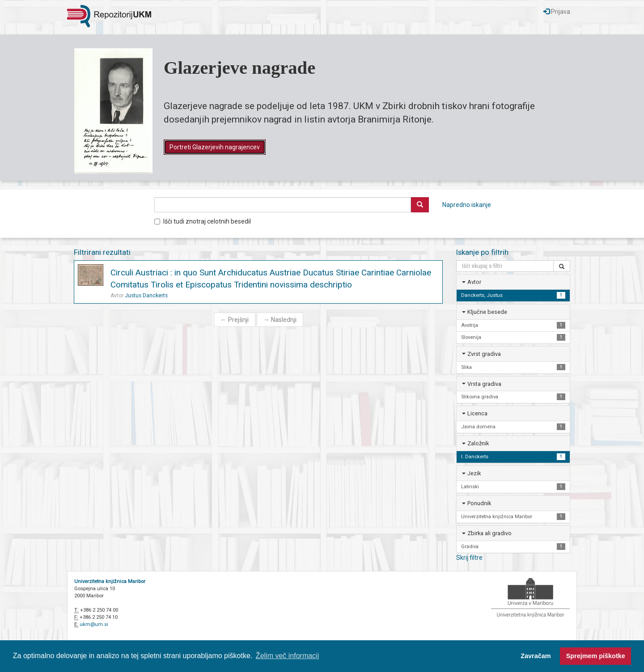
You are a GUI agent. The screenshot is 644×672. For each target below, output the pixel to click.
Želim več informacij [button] (287, 656)
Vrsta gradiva (484, 384)
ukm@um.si (94, 624)
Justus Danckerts (146, 296)
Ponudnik (479, 503)
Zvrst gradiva (484, 354)
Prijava (557, 12)
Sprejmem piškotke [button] (596, 656)
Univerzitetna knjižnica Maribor (110, 581)
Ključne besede (487, 312)
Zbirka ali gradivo (489, 533)
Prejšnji (235, 320)
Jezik (474, 473)
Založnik (478, 443)
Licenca (477, 413)
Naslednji (280, 320)
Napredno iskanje (467, 205)
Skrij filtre (469, 558)
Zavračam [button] (536, 656)
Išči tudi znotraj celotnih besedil (203, 221)
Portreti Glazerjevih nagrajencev (215, 147)
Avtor (474, 282)
